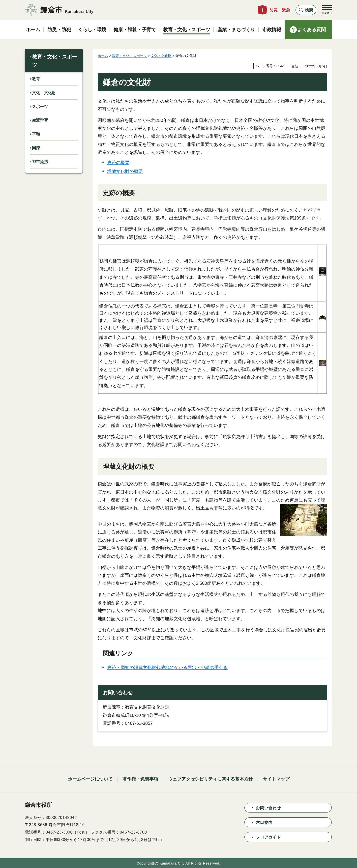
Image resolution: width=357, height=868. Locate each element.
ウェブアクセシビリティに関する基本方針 (210, 779)
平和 (36, 134)
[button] (306, 10)
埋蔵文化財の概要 (125, 171)
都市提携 (40, 162)
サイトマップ (276, 779)
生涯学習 (40, 120)
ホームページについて (90, 779)
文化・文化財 (44, 93)
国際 (36, 148)
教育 (36, 79)
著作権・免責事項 (140, 779)
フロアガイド (268, 837)
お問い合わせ (268, 808)
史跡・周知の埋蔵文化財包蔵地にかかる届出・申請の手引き (167, 668)
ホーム (103, 56)
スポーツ (40, 107)
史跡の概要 (118, 163)
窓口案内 (264, 823)
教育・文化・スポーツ (55, 61)
